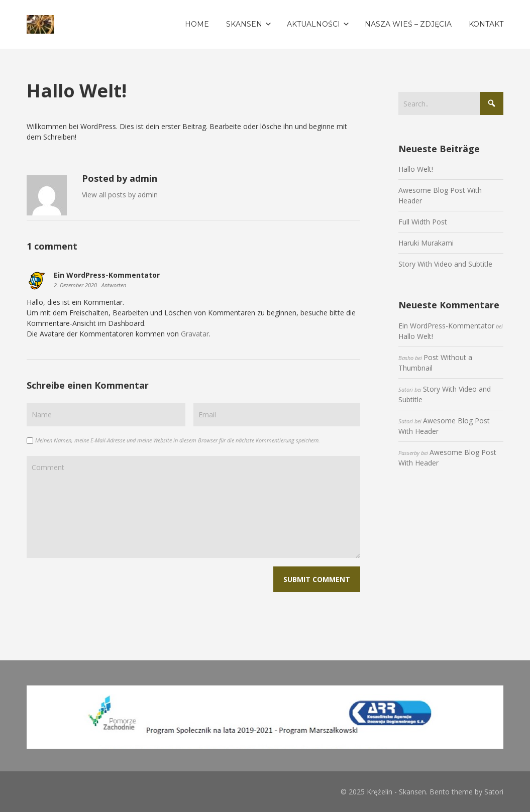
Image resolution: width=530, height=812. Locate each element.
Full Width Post (423, 222)
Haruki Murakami (426, 243)
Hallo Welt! (416, 169)
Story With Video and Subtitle (445, 264)
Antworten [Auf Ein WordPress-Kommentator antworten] (114, 285)
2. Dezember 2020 (76, 285)
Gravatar (195, 334)
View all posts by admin (120, 195)
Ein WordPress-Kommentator (446, 326)
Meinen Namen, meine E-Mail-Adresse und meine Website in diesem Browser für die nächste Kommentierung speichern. (178, 440)
